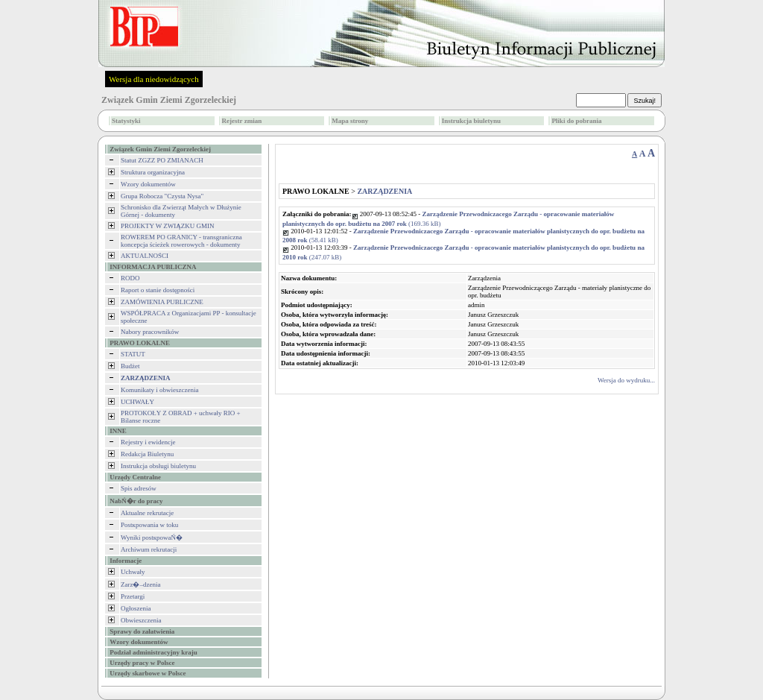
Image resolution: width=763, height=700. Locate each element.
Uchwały (133, 572)
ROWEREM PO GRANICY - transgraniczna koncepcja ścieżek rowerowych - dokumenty (181, 241)
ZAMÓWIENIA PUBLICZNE (162, 302)
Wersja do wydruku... (626, 380)
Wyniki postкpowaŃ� (152, 537)
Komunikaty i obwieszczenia (159, 390)
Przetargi (133, 596)
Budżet (130, 366)
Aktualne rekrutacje (147, 513)
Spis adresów (139, 488)
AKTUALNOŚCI (145, 256)
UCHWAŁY (137, 402)
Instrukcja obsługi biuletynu (158, 466)
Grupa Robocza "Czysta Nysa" (162, 196)
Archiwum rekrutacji (149, 549)
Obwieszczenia (141, 620)
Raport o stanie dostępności (158, 290)
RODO (130, 278)
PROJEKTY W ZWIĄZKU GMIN (168, 226)
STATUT (133, 354)
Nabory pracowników (150, 332)
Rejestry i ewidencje (148, 442)
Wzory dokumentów (148, 184)
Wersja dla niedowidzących (154, 79)
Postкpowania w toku (149, 525)
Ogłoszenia (136, 608)
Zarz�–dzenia (140, 584)
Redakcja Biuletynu (147, 454)
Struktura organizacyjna (153, 172)
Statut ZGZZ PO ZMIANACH (162, 160)
